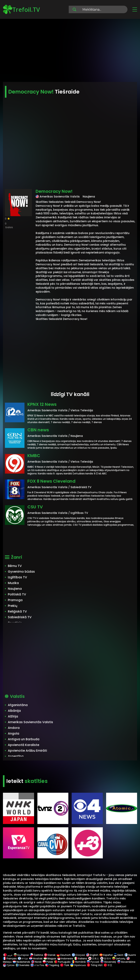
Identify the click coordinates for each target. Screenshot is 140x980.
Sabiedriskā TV (20, 617)
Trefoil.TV (21, 9)
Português (62, 962)
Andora (14, 728)
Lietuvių (119, 958)
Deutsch (64, 955)
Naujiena (15, 589)
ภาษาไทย (37, 965)
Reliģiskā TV (17, 611)
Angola (14, 733)
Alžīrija (13, 716)
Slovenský (108, 962)
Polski (48, 962)
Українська (78, 965)
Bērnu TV (15, 566)
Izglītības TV (17, 577)
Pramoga (15, 600)
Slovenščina (126, 962)
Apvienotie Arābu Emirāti (27, 751)
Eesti (119, 955)
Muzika (13, 583)
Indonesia (65, 958)
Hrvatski (36, 958)
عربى (8, 955)
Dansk (50, 955)
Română (79, 962)
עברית (23, 958)
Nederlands (21, 962)
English (92, 955)
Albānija (14, 711)
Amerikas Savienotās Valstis (30, 722)
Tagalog (52, 965)
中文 (108, 965)
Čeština (37, 955)
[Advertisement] (70, 51)
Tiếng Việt (95, 965)
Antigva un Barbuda (24, 739)
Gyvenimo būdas (21, 572)
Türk (65, 965)
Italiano (81, 958)
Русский (93, 962)
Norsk (36, 962)
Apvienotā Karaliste (23, 745)
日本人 (94, 958)
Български (21, 955)
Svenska (23, 965)
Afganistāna (18, 705)
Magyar (50, 958)
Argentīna (16, 756)
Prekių (13, 606)
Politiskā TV (17, 594)
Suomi (130, 955)
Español (106, 955)
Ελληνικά (78, 955)
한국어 (106, 958)
